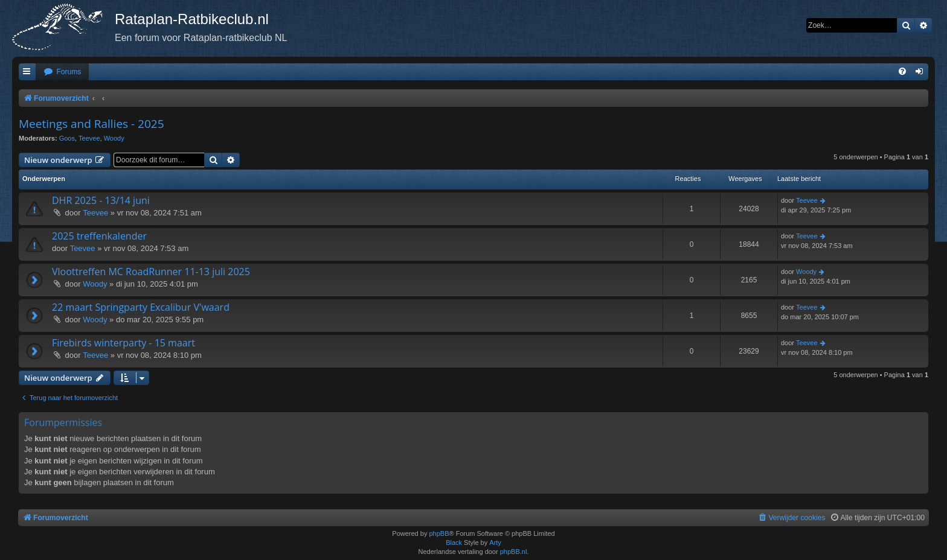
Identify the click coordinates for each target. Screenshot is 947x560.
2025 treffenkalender (99, 236)
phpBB (439, 533)
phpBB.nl (514, 552)
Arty (495, 542)
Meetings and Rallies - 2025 (91, 124)
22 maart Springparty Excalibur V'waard (141, 307)
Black (454, 542)
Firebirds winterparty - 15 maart (124, 343)
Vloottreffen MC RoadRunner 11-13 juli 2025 (151, 272)
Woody (114, 138)
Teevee (89, 138)
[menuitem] (62, 72)
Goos (67, 138)
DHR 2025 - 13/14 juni (101, 200)
